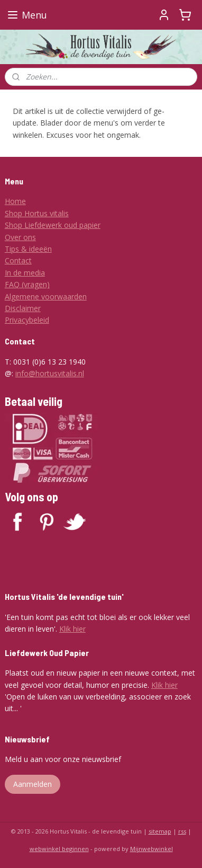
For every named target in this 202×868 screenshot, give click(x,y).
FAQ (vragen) (27, 284)
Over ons (20, 237)
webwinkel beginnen (59, 849)
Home (15, 201)
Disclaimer (23, 308)
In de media (25, 273)
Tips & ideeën (28, 249)
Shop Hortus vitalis (37, 213)
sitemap (160, 831)
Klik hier (72, 629)
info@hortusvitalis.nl (50, 373)
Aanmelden (33, 784)
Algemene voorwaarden (46, 296)
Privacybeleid (27, 320)
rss (182, 831)
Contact (18, 260)
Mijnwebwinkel (151, 849)
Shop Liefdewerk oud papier (53, 225)
